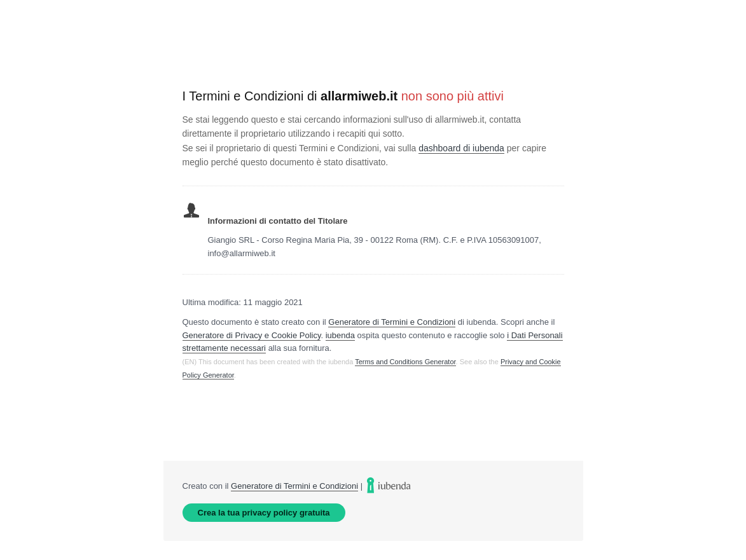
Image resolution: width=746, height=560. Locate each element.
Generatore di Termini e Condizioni (392, 322)
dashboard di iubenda (461, 148)
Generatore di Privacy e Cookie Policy (252, 335)
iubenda (340, 335)
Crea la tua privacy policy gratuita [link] (264, 513)
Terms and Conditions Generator (405, 362)
